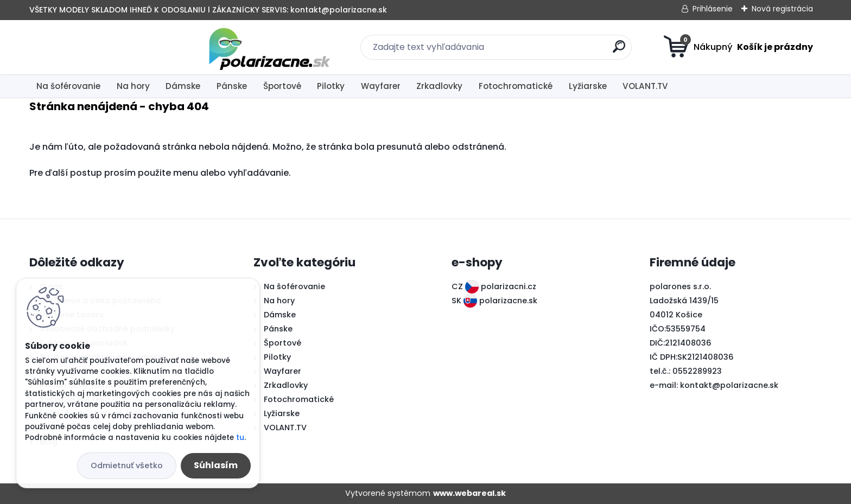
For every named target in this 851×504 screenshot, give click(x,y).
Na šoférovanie (68, 86)
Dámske (183, 86)
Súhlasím (216, 465)
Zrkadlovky (439, 86)
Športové (282, 86)
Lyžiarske (588, 86)
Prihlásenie (713, 9)
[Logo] (96, 47)
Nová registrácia (782, 9)
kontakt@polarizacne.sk (729, 385)
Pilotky (331, 86)
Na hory (133, 86)
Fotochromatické (516, 86)
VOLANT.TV (645, 86)
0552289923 (697, 371)
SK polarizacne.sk (494, 301)
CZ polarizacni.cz (494, 286)
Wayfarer (381, 86)
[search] (532, 51)
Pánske (232, 86)
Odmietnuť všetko (127, 465)
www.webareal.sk (469, 493)
